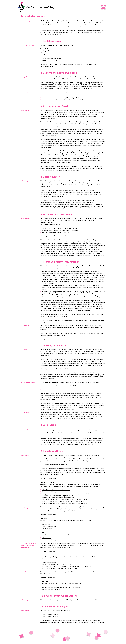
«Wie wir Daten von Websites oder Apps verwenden (58, 498)
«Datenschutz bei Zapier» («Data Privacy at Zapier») (58, 565)
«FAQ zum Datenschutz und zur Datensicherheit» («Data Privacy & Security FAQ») (67, 567)
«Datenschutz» (47, 524)
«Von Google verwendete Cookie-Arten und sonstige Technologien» (63, 502)
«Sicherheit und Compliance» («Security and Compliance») (60, 568)
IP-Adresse (45, 390)
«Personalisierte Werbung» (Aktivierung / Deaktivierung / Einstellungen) (64, 503)
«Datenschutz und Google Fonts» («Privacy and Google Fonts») (61, 587)
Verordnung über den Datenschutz (53, 100)
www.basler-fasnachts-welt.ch (51, 61)
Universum (45, 230)
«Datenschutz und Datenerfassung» (53, 589)
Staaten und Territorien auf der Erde (53, 228)
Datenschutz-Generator (49, 614)
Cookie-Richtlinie (47, 528)
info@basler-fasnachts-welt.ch (51, 59)
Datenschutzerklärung (49, 492)
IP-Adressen (46, 465)
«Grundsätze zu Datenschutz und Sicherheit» (56, 490)
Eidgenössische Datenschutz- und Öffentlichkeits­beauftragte (61, 339)
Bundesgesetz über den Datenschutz (53, 98)
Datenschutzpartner (48, 616)
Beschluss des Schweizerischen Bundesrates (56, 232)
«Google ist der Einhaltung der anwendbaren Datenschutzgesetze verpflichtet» (66, 494)
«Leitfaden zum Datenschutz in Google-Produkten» (58, 496)
